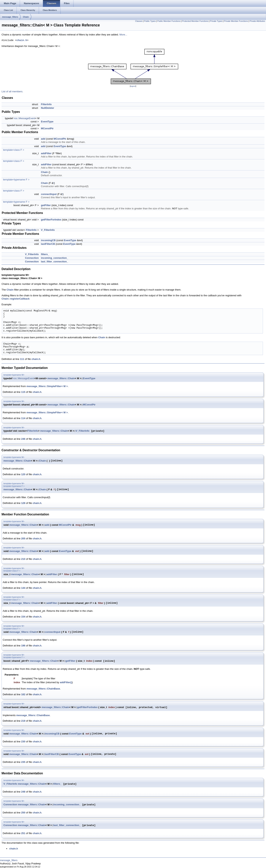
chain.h (22, 40)
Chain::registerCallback (16, 299)
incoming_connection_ (55, 258)
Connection (32, 258)
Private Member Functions (236, 21)
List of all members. (12, 91)
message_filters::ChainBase (43, 689)
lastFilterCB (48, 244)
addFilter (46, 153)
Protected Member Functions (195, 21)
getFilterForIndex (51, 220)
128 (23, 503)
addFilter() (66, 682)
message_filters (10, 17)
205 (23, 538)
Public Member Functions (169, 21)
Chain (26, 17)
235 (23, 762)
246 (23, 439)
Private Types (216, 21)
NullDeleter (47, 108)
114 (23, 418)
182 (23, 694)
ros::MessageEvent (24, 118)
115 (23, 392)
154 (23, 617)
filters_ (45, 254)
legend (133, 86)
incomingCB (48, 240)
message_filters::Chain (61, 378)
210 (23, 559)
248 (23, 792)
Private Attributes (257, 21)
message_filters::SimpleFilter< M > (47, 386)
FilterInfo (46, 104)
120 (23, 474)
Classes (139, 21)
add (43, 139)
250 (23, 813)
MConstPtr (47, 128)
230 (23, 741)
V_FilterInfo (48, 230)
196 (23, 646)
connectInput (49, 194)
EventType (47, 122)
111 (22, 359)
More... (123, 35)
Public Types (150, 21)
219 (23, 721)
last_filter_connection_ (55, 262)
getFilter (46, 205)
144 (23, 588)
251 (23, 833)
